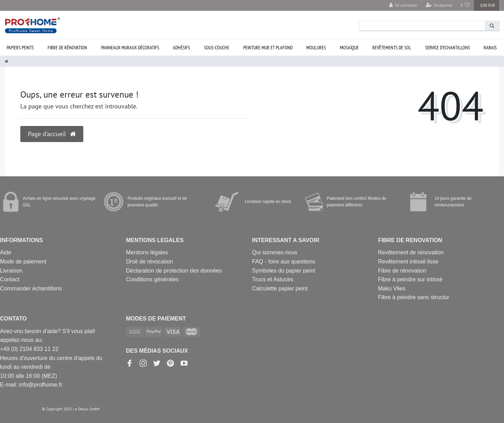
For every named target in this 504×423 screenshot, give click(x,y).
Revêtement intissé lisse (408, 262)
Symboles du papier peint (284, 271)
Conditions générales (152, 279)
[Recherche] (492, 26)
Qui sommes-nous (275, 252)
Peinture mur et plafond (268, 48)
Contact (10, 279)
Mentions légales (147, 252)
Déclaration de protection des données (174, 271)
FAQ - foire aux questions (284, 262)
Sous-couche (217, 48)
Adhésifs (181, 48)
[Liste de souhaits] (465, 5)
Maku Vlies (392, 288)
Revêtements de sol (392, 48)
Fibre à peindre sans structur (414, 297)
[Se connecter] (403, 5)
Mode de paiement (23, 262)
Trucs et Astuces (273, 279)
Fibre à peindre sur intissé (410, 279)
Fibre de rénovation (67, 48)
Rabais (490, 48)
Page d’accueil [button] (52, 134)
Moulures (316, 48)
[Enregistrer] (439, 5)
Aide (6, 252)
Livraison (11, 271)
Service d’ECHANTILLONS (448, 48)
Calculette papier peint (280, 288)
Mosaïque (349, 48)
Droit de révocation (149, 262)
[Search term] (422, 26)
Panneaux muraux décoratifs (130, 48)
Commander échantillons (31, 288)
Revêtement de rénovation (411, 252)
